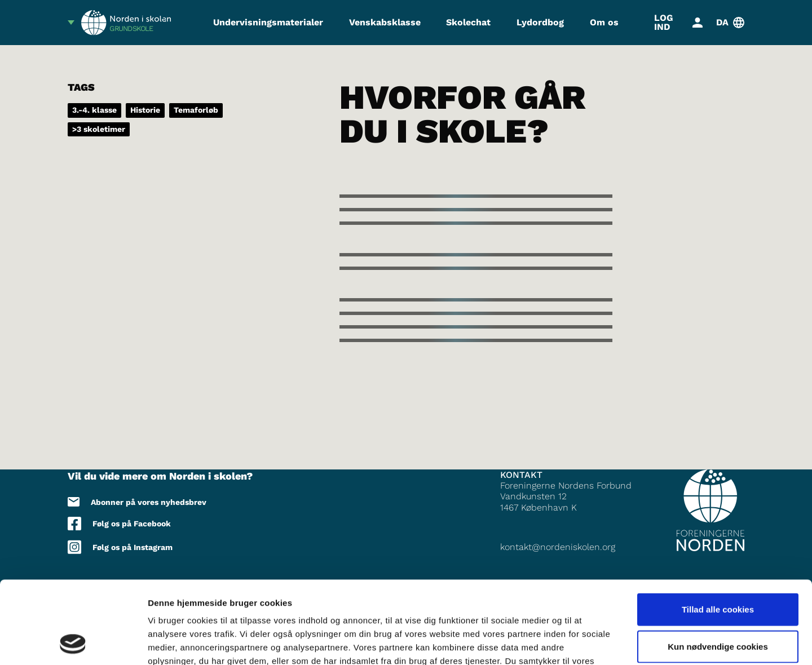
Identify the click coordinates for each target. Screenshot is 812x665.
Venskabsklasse (385, 22)
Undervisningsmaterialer (268, 22)
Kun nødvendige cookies (718, 569)
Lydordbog (540, 22)
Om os (604, 22)
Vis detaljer (586, 643)
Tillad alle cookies (718, 532)
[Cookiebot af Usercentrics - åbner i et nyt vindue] (73, 643)
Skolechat (468, 22)
